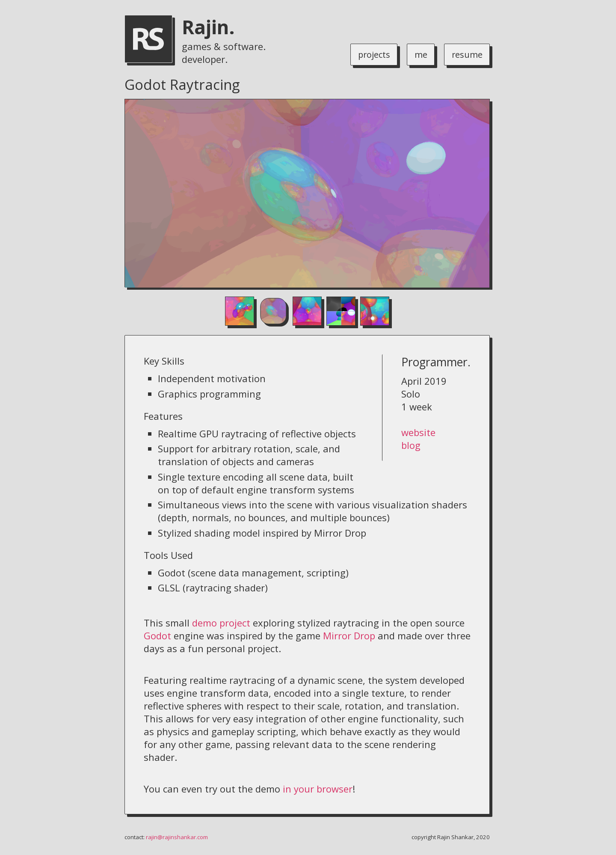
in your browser (318, 789)
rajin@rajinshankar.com (177, 837)
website (418, 432)
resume (466, 54)
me (418, 54)
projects (369, 54)
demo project (221, 623)
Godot (157, 635)
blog (411, 445)
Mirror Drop (349, 635)
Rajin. (208, 27)
